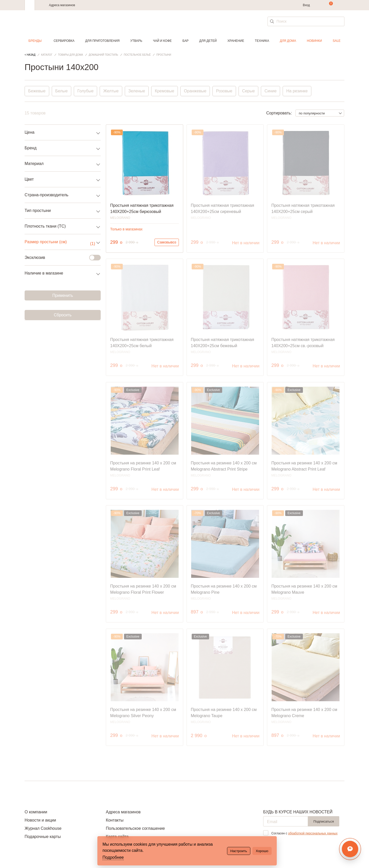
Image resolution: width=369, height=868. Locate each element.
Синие (271, 91)
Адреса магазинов (62, 5)
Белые (62, 91)
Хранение (236, 41)
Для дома (288, 41)
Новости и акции (40, 820)
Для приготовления (102, 41)
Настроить (239, 851)
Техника (262, 41)
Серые (249, 91)
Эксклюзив (60, 258)
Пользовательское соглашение (135, 828)
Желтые (111, 91)
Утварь (136, 41)
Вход (306, 5)
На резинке (298, 91)
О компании (36, 812)
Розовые (225, 91)
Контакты (115, 820)
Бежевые (37, 91)
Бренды (35, 41)
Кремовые (165, 91)
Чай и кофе (162, 41)
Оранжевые (196, 91)
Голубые (85, 91)
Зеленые (137, 91)
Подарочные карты (43, 837)
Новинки (314, 41)
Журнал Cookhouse (43, 828)
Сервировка (64, 41)
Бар (186, 41)
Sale (337, 41)
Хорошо (262, 851)
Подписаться (324, 821)
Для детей (208, 41)
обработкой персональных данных (313, 833)
